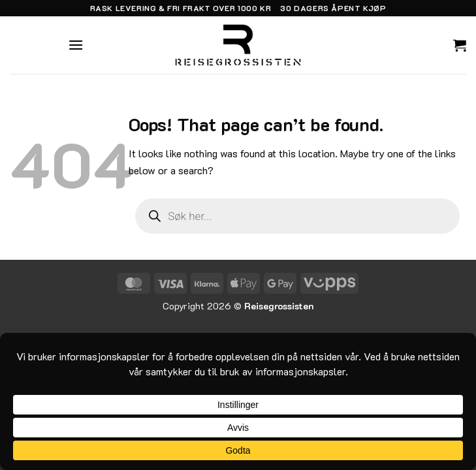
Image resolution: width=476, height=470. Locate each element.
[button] (76, 45)
